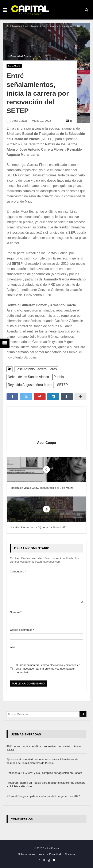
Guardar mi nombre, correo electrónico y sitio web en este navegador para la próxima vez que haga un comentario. (48, 669)
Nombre (16, 612)
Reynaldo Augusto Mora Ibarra (30, 385)
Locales (16, 26)
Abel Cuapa (46, 443)
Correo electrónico (22, 630)
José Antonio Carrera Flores (36, 369)
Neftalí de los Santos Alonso (28, 377)
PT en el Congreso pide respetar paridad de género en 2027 (43, 796)
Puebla (59, 377)
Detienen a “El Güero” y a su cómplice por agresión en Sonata (44, 773)
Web (13, 647)
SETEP (63, 385)
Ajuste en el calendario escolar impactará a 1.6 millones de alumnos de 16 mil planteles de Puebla (42, 761)
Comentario (18, 571)
